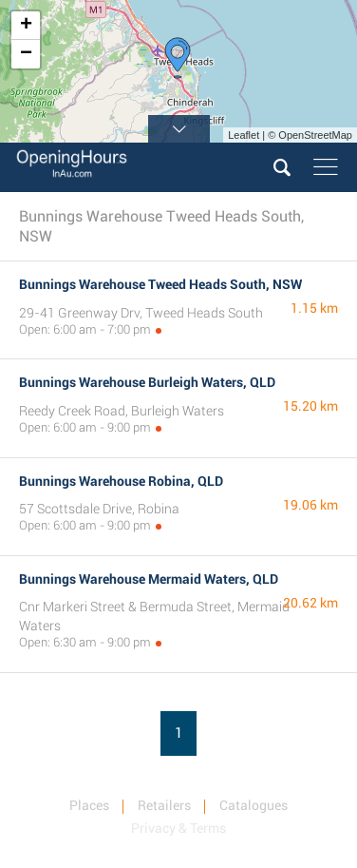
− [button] (26, 54)
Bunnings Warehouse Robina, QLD (121, 481)
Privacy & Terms (178, 828)
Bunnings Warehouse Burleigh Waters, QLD (147, 382)
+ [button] (26, 26)
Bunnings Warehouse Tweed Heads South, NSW (160, 284)
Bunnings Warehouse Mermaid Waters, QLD (149, 579)
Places (89, 805)
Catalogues (254, 805)
